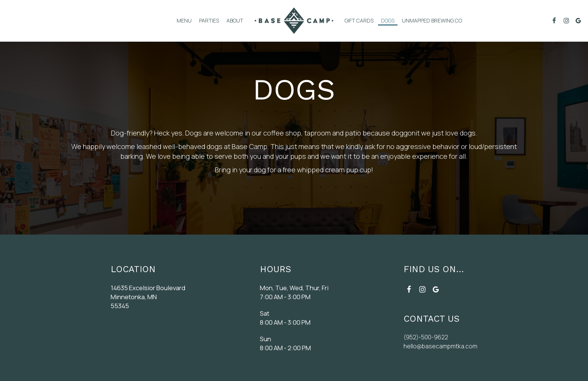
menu (184, 20)
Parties (209, 20)
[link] (294, 21)
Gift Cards (359, 20)
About (235, 20)
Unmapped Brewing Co (432, 20)
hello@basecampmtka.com (440, 346)
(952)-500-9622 (425, 337)
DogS (388, 20)
